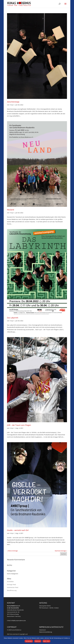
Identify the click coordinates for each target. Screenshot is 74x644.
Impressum (42, 630)
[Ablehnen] (72, 640)
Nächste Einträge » (61, 551)
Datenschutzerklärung (46, 632)
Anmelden (10, 582)
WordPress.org (12, 590)
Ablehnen (38, 641)
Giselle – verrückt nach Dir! (18, 530)
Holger (12, 105)
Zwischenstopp (13, 102)
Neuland (11, 210)
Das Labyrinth (13, 318)
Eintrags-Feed (11, 585)
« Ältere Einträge (12, 551)
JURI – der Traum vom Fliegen (19, 425)
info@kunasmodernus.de (18, 621)
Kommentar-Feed (13, 587)
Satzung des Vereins (45, 606)
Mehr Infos (46, 641)
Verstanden (29, 641)
